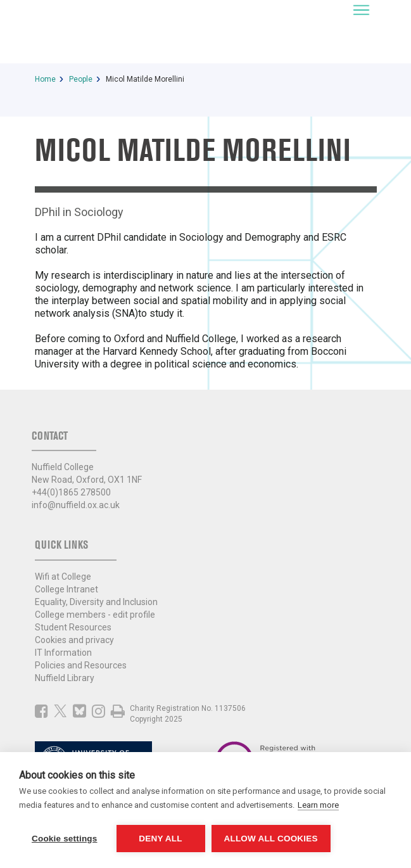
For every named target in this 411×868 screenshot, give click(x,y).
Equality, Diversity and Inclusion (96, 602)
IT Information (63, 653)
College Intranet (66, 589)
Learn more (318, 805)
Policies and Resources (81, 665)
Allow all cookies (271, 839)
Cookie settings (65, 839)
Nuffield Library (65, 678)
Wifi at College (63, 577)
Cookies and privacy (74, 640)
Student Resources (73, 627)
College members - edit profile (95, 615)
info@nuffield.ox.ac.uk (76, 505)
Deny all (160, 839)
